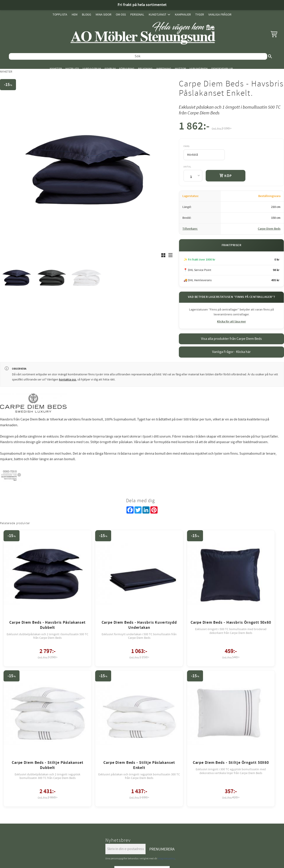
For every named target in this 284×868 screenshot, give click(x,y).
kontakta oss (68, 380)
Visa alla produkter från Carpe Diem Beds (231, 339)
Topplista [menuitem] (60, 15)
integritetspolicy (166, 686)
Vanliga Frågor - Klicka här (231, 352)
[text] (194, 127)
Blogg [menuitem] (87, 15)
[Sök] (270, 56)
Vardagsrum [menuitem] (92, 69)
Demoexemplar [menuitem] (222, 69)
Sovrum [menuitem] (110, 69)
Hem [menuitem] (75, 15)
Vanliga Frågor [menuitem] (220, 15)
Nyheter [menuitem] (56, 69)
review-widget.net (148, 722)
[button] (274, 34)
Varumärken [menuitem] (199, 69)
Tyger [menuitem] (200, 15)
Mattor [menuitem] (180, 69)
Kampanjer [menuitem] (183, 15)
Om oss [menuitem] (121, 15)
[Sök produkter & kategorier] (138, 56)
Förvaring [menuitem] (127, 69)
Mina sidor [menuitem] (104, 15)
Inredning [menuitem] (164, 69)
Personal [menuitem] (137, 15)
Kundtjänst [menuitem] (158, 15)
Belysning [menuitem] (145, 69)
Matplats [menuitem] (72, 69)
